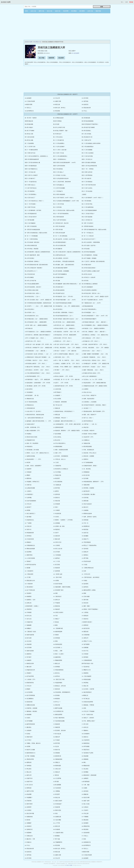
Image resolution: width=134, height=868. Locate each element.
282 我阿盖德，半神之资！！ (61, 418)
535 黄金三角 (85, 686)
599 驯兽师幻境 (57, 756)
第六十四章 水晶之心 (30, 185)
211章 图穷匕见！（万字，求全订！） (63, 341)
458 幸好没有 (85, 603)
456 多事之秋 (28, 603)
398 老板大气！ (86, 539)
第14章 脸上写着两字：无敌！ (61, 131)
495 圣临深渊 (28, 644)
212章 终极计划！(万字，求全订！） (91, 341)
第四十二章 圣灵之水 (87, 159)
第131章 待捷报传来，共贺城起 (90, 255)
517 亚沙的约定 (86, 667)
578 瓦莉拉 (27, 734)
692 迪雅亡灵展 (57, 101)
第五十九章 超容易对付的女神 (61, 178)
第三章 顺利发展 (86, 118)
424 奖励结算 (57, 568)
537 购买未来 (57, 689)
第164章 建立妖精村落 (59, 290)
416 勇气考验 (85, 558)
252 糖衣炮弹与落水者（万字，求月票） (63, 386)
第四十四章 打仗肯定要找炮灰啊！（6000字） (65, 163)
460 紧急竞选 (57, 606)
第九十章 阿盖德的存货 (31, 214)
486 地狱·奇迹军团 (29, 635)
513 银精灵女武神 (29, 663)
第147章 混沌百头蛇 (30, 274)
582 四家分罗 (57, 737)
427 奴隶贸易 (57, 571)
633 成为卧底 (85, 791)
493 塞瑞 (55, 641)
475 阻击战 (56, 622)
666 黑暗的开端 (86, 826)
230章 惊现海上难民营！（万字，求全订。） (36, 364)
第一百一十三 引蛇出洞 (88, 236)
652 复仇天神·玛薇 (29, 813)
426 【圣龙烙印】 (29, 571)
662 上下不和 (57, 823)
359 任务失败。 (86, 498)
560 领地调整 (28, 715)
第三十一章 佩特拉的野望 (31, 150)
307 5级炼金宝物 (86, 443)
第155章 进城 (57, 281)
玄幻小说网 (69, 865)
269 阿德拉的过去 (29, 405)
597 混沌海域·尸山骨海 (87, 753)
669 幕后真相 (85, 829)
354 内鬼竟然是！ (29, 494)
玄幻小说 (49, 11)
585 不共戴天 (57, 740)
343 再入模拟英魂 (58, 482)
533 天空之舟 (28, 686)
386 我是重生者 (86, 526)
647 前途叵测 (57, 807)
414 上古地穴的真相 (30, 558)
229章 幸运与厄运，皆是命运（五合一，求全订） (94, 360)
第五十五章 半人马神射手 (31, 175)
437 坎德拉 (84, 581)
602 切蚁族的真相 (58, 759)
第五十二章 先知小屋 (30, 172)
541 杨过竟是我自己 (87, 692)
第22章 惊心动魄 (29, 140)
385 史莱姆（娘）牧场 (59, 526)
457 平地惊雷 (57, 603)
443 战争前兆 (85, 587)
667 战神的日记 (29, 829)
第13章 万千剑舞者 (29, 131)
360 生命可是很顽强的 (30, 501)
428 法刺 (84, 571)
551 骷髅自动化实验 (30, 705)
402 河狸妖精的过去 (30, 545)
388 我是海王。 (57, 529)
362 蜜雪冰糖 (85, 501)
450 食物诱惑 (28, 596)
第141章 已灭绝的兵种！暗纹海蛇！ (34, 268)
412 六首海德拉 (57, 555)
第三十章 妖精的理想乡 (88, 147)
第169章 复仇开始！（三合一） (33, 297)
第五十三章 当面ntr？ (59, 172)
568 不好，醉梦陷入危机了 (88, 721)
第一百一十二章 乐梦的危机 (60, 236)
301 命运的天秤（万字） (88, 437)
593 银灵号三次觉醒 (30, 750)
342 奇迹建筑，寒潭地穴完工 (32, 482)
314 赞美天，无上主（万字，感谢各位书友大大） (37, 453)
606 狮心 (84, 762)
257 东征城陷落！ (29, 392)
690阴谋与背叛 (29, 104)
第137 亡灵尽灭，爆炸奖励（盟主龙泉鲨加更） (94, 261)
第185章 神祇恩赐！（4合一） (89, 312)
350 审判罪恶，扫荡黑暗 (88, 488)
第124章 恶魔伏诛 (58, 249)
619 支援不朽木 (29, 778)
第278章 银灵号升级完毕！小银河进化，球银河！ (94, 405)
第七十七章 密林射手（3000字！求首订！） (93, 198)
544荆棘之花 (85, 695)
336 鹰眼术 (27, 475)
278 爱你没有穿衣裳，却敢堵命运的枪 (34, 415)
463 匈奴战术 (57, 609)
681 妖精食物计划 (86, 842)
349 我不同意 (57, 488)
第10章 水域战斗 (29, 127)
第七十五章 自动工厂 (30, 198)
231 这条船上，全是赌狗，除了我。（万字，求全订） (67, 364)
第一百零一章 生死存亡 (88, 223)
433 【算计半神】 (58, 577)
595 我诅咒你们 (86, 750)
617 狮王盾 (56, 775)
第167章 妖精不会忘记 (59, 293)
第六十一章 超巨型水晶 (31, 182)
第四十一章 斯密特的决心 (60, 159)
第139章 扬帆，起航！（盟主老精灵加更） (64, 265)
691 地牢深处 (85, 101)
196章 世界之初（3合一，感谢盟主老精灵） (64, 325)
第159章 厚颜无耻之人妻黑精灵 (90, 284)
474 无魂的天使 (29, 622)
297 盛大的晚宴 (57, 434)
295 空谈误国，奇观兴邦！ (88, 431)
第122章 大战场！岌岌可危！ (89, 245)
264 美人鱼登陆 (57, 399)
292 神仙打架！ (86, 427)
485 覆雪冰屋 (85, 632)
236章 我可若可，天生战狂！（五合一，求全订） (94, 367)
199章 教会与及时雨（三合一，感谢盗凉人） (65, 328)
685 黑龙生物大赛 (86, 108)
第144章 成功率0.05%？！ (31, 271)
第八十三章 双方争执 (87, 204)
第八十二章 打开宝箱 (59, 204)
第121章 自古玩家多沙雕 (59, 245)
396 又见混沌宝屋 (29, 539)
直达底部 (61, 58)
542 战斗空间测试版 (30, 695)
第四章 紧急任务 (29, 121)
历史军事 (66, 11)
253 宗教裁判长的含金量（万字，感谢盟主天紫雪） (95, 386)
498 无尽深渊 (28, 648)
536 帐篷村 (27, 689)
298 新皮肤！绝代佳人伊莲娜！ (90, 434)
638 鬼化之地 (57, 797)
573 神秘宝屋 (57, 727)
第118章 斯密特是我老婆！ (60, 242)
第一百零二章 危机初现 (31, 226)
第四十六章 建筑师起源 (31, 166)
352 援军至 (56, 491)
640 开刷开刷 (28, 801)
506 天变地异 (85, 654)
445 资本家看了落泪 (58, 590)
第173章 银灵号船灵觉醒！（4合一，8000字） (65, 300)
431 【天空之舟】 (86, 574)
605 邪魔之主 (57, 762)
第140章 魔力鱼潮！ (87, 265)
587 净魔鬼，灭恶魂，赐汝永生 (33, 743)
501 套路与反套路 (29, 651)
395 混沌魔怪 (85, 536)
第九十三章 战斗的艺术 (31, 217)
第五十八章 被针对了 (30, 178)
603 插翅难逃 (85, 759)
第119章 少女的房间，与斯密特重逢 (91, 242)
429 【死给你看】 (29, 574)
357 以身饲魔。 (29, 498)
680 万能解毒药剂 (58, 842)
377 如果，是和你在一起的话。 (90, 517)
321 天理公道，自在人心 (59, 459)
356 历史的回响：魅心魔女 (88, 494)
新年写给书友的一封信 (87, 663)
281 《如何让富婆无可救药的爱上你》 (34, 418)
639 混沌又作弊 (86, 797)
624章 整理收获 (86, 782)
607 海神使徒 (28, 766)
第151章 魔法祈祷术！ (59, 277)
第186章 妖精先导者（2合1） (32, 316)
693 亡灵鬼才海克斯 (30, 101)
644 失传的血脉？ (58, 804)
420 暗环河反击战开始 (30, 565)
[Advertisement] (67, 27)
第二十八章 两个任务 (30, 147)
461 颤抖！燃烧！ (86, 606)
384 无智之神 (28, 526)
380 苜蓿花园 (85, 520)
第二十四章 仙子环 (86, 140)
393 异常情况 (28, 536)
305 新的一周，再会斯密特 (32, 443)
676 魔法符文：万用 (30, 839)
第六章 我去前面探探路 (88, 121)
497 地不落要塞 (86, 644)
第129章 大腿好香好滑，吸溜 (32, 255)
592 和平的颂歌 (86, 746)
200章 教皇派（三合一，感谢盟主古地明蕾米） (94, 328)
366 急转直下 (28, 507)
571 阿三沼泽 (85, 724)
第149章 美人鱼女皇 (87, 274)
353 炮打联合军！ (86, 491)
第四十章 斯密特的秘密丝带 (32, 159)
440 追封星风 (85, 584)
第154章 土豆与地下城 (30, 281)
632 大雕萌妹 (57, 791)
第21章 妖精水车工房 (87, 137)
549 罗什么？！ (57, 702)
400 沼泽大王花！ (58, 542)
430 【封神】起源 (58, 574)
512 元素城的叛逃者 (87, 660)
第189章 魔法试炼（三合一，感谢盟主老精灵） (37, 319)
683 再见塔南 (57, 111)
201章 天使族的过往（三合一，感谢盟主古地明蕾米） (38, 332)
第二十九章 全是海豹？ (59, 147)
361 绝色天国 (57, 501)
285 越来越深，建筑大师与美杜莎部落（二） (65, 421)
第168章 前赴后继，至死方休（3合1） (91, 293)
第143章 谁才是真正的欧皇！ (89, 268)
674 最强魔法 (57, 836)
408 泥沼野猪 (28, 552)
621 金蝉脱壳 (85, 778)
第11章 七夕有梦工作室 (59, 127)
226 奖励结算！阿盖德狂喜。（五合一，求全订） (94, 357)
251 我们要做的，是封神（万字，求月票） (36, 386)
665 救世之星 (57, 826)
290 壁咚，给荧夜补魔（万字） (33, 427)
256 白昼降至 (85, 389)
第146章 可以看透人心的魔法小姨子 (91, 271)
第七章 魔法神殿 (29, 124)
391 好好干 (56, 533)
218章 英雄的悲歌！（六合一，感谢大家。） (36, 351)
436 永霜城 (56, 581)
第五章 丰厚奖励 (57, 121)
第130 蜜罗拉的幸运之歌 (59, 255)
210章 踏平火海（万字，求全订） (33, 341)
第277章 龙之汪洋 (58, 405)
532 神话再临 (85, 683)
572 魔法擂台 (28, 727)
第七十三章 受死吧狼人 (31, 194)
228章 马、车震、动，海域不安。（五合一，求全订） (67, 360)
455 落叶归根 (85, 600)
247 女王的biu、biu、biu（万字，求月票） (92, 379)
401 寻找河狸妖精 (86, 542)
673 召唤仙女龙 (29, 836)
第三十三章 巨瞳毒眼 (87, 150)
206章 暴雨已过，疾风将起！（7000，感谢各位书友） (95, 335)
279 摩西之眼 (57, 415)
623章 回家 (56, 782)
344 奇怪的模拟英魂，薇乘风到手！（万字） (93, 482)
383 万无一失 (85, 523)
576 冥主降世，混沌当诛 (59, 730)
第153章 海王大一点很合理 (88, 277)
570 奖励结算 (57, 724)
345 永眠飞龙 (28, 485)
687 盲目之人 (28, 108)
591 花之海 (56, 746)
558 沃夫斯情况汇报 (58, 711)
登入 (122, 2)
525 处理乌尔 (57, 676)
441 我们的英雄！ (29, 587)
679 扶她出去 (28, 842)
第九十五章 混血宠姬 (87, 217)
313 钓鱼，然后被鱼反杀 (88, 450)
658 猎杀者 (27, 820)
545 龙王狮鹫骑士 (29, 699)
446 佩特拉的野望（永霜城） (89, 590)
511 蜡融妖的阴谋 (58, 660)
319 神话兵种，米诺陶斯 (88, 456)
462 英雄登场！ (29, 609)
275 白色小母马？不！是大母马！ (33, 411)
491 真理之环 (85, 638)
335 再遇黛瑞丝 (86, 472)
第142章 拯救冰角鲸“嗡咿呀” (60, 268)
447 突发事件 (28, 593)
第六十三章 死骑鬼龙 (87, 182)
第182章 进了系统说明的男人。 (90, 309)
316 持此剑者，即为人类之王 (89, 453)
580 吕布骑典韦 (86, 734)
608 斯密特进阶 (57, 766)
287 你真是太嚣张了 (30, 424)
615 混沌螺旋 (85, 772)
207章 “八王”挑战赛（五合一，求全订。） (35, 338)
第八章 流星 (56, 124)
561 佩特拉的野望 (58, 715)
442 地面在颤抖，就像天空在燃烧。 (62, 587)
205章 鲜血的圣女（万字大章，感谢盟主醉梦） (65, 335)
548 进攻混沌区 (29, 702)
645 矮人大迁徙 (86, 804)
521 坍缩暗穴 (28, 673)
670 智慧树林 (28, 833)
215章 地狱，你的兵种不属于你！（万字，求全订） (95, 344)
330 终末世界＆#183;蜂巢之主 (61, 469)
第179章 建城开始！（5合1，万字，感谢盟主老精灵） (67, 306)
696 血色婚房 (75, 53)
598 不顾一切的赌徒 (30, 756)
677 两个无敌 (57, 839)
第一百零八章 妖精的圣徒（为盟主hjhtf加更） (36, 233)
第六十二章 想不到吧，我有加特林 (62, 182)
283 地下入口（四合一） (88, 418)
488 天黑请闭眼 (86, 635)
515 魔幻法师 (28, 667)
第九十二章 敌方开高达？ (88, 214)
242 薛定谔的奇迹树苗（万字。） (33, 376)
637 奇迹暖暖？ (29, 797)
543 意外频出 (57, 695)
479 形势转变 (85, 625)
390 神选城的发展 (29, 533)
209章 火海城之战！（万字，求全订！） (92, 338)
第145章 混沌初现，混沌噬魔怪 (61, 271)
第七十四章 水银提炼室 (59, 194)
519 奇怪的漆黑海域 (58, 670)
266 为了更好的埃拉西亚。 (32, 402)
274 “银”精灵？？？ (87, 408)
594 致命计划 (57, 750)
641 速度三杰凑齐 (58, 801)
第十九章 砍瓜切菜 (29, 137)
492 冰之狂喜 (28, 641)
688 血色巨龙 (85, 104)
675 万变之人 (85, 836)
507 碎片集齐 (28, 657)
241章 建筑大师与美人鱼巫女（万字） (91, 373)
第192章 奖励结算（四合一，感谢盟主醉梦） (36, 322)
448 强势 (55, 593)
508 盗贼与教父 (57, 657)
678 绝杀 (84, 839)
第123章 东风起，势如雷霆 (32, 249)
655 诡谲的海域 (29, 817)
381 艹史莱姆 (28, 523)
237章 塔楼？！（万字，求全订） (62, 370)
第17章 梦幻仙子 (57, 134)
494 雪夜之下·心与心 (87, 641)
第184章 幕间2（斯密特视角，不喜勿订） (64, 312)
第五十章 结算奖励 (58, 169)
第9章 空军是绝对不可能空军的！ (90, 124)
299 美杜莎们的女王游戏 (31, 437)
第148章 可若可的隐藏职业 (60, 274)
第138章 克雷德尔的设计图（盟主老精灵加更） (37, 265)
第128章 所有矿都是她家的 (88, 252)
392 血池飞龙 (85, 533)
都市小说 (41, 11)
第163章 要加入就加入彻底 (32, 290)
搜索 (102, 7)
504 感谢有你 (28, 654)
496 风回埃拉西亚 (58, 644)
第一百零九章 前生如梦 (59, 233)
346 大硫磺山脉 (57, 485)
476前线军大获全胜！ (87, 622)
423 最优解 (27, 568)
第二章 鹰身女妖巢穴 (59, 118)
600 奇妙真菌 (85, 756)
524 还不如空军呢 (29, 676)
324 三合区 (56, 462)
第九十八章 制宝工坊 (87, 220)
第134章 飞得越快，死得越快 (89, 258)
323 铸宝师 (27, 462)
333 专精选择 (28, 472)
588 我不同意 (57, 743)
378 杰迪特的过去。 (30, 520)
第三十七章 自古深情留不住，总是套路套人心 (36, 156)
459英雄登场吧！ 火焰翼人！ (32, 606)
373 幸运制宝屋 (57, 514)
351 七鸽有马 (28, 491)
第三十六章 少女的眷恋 (88, 153)
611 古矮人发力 (57, 769)
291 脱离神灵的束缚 (58, 427)
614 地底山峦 (57, 772)
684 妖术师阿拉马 (29, 111)
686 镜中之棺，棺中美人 (59, 108)
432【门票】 (28, 577)
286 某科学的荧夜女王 (87, 421)
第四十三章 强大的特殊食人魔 (32, 163)
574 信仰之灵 (85, 727)
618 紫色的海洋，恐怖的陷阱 (89, 775)
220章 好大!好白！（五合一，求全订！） (92, 351)
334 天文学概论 (57, 472)
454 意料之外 (57, 600)
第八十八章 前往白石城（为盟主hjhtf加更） (64, 210)
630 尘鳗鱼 (84, 788)
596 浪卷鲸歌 (57, 753)
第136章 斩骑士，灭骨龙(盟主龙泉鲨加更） (64, 261)
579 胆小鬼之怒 (57, 734)
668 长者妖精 (57, 829)
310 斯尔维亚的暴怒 (87, 446)
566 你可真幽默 (29, 721)
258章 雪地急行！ (58, 392)
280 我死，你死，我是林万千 (89, 415)
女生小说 (33, 11)
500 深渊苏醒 (85, 648)
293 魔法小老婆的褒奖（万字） (33, 431)
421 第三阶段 (57, 565)
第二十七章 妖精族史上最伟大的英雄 (91, 143)
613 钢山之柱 (28, 772)
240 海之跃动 (57, 373)
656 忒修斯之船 (57, 817)
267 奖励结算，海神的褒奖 (60, 402)
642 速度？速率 (86, 801)
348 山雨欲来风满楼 (30, 488)
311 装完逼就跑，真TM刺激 (32, 450)
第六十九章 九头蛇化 (87, 188)
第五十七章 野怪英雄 (87, 175)
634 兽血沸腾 (28, 794)
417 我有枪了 (28, 561)
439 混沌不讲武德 (58, 584)
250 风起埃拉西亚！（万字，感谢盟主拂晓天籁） (94, 383)
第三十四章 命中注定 (30, 153)
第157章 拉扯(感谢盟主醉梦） (32, 284)
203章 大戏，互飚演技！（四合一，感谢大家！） (94, 332)
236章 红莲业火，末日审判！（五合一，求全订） (37, 370)
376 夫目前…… (57, 517)
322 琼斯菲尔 (85, 459)
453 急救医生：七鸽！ (30, 600)
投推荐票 (51, 58)
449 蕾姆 (84, 593)
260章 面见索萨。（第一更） (32, 395)
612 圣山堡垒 (85, 769)
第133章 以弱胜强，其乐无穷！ (61, 258)
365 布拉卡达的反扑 (87, 504)
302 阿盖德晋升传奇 (30, 440)
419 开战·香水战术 (86, 561)
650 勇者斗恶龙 (57, 810)
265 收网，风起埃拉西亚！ (88, 399)
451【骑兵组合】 (58, 596)
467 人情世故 (85, 612)
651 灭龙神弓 (85, 810)
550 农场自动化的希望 (87, 702)
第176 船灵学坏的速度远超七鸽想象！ (63, 303)
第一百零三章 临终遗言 (59, 226)
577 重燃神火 (85, 730)
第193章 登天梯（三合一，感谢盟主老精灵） (65, 322)
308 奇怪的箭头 (29, 446)
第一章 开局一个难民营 (31, 118)
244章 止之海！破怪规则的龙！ (90, 376)
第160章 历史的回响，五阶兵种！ (33, 287)
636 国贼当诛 (85, 794)
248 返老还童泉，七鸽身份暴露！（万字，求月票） (38, 383)
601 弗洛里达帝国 (29, 759)
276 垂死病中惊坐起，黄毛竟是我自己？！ (64, 411)
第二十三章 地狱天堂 (59, 140)
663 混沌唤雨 (85, 823)
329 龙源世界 (28, 469)
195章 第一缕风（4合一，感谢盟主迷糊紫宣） (36, 325)
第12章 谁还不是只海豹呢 (88, 127)
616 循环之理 (28, 775)
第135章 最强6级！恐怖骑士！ (32, 261)
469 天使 (55, 616)
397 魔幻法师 (57, 539)
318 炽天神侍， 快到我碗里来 (61, 456)
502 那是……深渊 (58, 651)
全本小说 (90, 11)
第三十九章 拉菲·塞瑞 (87, 156)
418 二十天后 (57, 561)
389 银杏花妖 (85, 529)
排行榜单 (82, 11)
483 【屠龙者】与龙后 (30, 632)
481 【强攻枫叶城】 (58, 628)
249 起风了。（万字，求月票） (61, 383)
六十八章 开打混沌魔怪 (59, 188)
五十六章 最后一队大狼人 (60, 175)
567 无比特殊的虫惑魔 (59, 721)
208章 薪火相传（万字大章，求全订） (63, 338)
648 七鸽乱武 (85, 807)
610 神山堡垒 (28, 769)
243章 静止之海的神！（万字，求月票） (63, 376)
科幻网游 (74, 11)
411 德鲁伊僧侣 (29, 555)
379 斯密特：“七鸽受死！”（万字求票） (63, 520)
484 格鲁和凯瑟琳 (58, 632)
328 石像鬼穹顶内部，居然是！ (90, 466)
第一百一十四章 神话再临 (31, 239)
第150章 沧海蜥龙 (29, 277)
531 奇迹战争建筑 (58, 683)
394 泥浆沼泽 (57, 536)
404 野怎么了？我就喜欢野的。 (90, 545)
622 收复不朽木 (29, 782)
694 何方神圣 (85, 98)
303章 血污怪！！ (58, 440)
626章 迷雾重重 (57, 785)
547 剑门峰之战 (86, 699)
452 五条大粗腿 (86, 596)
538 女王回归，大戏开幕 (88, 689)
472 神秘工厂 (57, 619)
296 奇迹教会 (28, 434)
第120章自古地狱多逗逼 (31, 245)
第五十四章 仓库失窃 (87, 172)
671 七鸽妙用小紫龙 (58, 833)
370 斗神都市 (57, 510)
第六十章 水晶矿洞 (86, 178)
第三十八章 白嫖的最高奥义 (60, 156)
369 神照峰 (27, 510)
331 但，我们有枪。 (87, 469)
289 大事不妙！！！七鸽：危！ (90, 424)
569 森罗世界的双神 (30, 724)
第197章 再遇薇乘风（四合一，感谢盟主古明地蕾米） (95, 325)
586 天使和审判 (86, 740)
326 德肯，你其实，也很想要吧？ (33, 466)
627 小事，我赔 (86, 785)
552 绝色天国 (57, 705)
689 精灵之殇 (57, 104)
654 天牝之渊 (85, 813)
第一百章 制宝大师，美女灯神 (61, 223)
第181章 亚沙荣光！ (30, 309)
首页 (26, 11)
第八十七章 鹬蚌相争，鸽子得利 (33, 210)
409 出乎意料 (57, 552)
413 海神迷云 (85, 555)
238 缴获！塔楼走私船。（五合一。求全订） (93, 370)
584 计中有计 (28, 740)
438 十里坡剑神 (29, 584)
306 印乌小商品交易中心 (59, 443)
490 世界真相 (57, 638)
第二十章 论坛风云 (58, 137)
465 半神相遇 (28, 612)
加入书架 (42, 58)
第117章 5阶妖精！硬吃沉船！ (32, 242)
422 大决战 (84, 565)
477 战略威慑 (28, 625)
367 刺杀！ (56, 507)
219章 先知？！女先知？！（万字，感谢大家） (65, 351)
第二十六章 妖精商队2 (59, 143)
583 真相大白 (85, 737)
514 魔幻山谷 (57, 663)
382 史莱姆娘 (57, 523)
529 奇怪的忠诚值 (86, 679)
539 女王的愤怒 (29, 692)
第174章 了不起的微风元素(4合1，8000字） (93, 300)
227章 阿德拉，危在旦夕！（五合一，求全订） (37, 360)
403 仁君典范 (57, 545)
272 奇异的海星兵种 (30, 408)
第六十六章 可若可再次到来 (89, 185)
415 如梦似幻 (57, 558)
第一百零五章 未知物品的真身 (32, 230)
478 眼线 (55, 625)
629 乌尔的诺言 (57, 788)
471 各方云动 (28, 619)
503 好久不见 (85, 651)
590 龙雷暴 (27, 746)
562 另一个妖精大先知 (87, 715)
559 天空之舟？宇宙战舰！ (88, 711)
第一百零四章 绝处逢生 (88, 226)
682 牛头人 (84, 111)
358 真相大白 (57, 498)
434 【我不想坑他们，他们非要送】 (91, 577)
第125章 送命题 (86, 249)
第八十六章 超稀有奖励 (88, 207)
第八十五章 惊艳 (57, 207)
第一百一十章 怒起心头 (88, 233)
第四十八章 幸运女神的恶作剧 (89, 166)
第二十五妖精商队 (29, 143)
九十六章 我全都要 (29, 220)
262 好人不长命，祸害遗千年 (89, 395)
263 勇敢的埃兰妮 (29, 399)
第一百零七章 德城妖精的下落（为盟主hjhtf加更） (94, 230)
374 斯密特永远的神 (87, 514)
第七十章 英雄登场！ (30, 191)
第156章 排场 (85, 281)
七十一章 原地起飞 (58, 191)
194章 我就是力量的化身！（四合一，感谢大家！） (95, 322)
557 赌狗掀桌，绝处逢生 (31, 711)
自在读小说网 (6, 2)
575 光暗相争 (28, 730)
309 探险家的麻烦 (58, 446)
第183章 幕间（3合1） (30, 312)
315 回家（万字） (58, 453)
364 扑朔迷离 (57, 504)
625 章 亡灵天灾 (29, 785)
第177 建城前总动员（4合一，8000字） (92, 303)
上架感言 (84, 194)
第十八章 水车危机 (86, 134)
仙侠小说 (58, 11)
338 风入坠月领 (86, 475)
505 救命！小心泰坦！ (59, 654)
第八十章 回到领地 (86, 201)
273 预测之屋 (57, 408)
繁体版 (131, 2)
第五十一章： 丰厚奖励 (88, 169)
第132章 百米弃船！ (30, 258)
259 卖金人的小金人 (87, 392)
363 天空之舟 (28, 504)
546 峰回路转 (57, 699)
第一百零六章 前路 (58, 230)
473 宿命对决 (85, 619)
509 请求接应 (85, 657)
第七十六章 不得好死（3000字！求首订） (64, 198)
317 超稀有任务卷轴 (30, 456)
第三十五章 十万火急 (59, 153)
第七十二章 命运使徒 (87, 191)
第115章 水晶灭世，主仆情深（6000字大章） (65, 239)
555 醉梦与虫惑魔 (58, 708)
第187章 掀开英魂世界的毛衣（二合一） (63, 316)
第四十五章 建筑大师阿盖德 (89, 163)
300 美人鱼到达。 (58, 437)
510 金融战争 (28, 660)
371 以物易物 (85, 510)
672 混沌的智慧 (86, 833)
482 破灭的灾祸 (86, 628)
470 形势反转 (85, 616)
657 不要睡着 (85, 817)
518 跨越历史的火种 (30, 670)
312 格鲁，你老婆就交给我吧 (61, 450)
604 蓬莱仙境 (28, 762)
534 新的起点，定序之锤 (59, 686)
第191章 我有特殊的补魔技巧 (89, 319)
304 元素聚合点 (86, 440)
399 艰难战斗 (28, 542)
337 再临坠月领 (57, 475)
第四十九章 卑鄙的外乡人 (31, 169)
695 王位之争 (57, 98)
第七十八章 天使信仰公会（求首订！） (35, 201)
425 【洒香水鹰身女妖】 (88, 568)
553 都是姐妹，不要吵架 (88, 705)
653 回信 (55, 813)
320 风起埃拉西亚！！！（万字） (33, 459)
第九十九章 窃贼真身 (30, 223)
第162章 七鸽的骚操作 (87, 287)
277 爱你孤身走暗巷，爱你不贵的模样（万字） (94, 411)
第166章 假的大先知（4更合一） (33, 293)
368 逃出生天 (85, 507)
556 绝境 (84, 708)
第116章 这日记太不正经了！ (89, 239)
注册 (126, 2)
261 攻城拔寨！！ (58, 395)
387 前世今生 (28, 529)
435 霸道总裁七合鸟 (30, 581)
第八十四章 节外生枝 (30, 207)
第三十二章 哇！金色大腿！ (60, 150)
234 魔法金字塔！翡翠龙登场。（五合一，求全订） (38, 367)
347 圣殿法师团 (86, 485)
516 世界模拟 (57, 667)
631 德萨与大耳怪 (29, 791)
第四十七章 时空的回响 (59, 166)
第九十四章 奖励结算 (59, 217)
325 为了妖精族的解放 (87, 462)
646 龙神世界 (28, 807)
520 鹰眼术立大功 (86, 670)
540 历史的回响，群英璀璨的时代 (62, 692)
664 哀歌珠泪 (28, 826)
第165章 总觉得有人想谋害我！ (90, 290)
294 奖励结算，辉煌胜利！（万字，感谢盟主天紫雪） (67, 431)
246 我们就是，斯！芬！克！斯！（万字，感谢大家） (67, 379)
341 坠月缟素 (85, 478)
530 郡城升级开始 (29, 683)
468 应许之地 (28, 616)
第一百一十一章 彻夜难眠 (31, 236)
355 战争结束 (57, 494)
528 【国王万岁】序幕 (59, 679)
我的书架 (98, 11)
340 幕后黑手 (57, 478)
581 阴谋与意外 (29, 737)
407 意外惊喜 (85, 549)
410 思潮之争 (85, 552)
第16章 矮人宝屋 (29, 134)
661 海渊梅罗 (28, 823)
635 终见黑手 (57, 794)
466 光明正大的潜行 (58, 612)
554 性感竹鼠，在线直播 (31, 708)
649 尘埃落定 (28, 810)
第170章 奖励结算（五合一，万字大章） (63, 297)
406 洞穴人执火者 (58, 549)
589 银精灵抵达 (86, 743)
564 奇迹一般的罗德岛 (59, 718)
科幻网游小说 (37, 42)
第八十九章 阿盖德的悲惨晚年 (89, 210)
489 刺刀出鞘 (28, 638)
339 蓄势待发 (28, 478)
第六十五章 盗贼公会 (59, 185)
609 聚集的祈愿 (86, 766)
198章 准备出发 (29, 328)
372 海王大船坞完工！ (30, 514)
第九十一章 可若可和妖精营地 (61, 214)
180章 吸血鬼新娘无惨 (87, 306)
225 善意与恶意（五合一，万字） (62, 357)
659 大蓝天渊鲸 (57, 820)
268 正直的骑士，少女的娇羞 (89, 402)
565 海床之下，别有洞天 (88, 718)
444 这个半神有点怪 (30, 590)
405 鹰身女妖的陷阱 (30, 549)
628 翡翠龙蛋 (28, 788)
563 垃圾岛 (27, 718)
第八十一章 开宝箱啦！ (31, 204)
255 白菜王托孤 (57, 389)
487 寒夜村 (56, 635)
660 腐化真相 (85, 820)
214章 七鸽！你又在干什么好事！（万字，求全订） (66, 344)
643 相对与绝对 (29, 804)
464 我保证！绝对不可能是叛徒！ (90, 609)
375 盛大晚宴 (28, 517)
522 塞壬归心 (57, 673)
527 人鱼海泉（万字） (30, 679)
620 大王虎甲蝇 (57, 778)
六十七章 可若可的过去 (31, 188)
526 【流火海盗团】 (87, 676)
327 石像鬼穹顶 (57, 466)
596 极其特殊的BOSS (30, 753)
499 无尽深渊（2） (58, 648)
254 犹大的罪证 (29, 389)
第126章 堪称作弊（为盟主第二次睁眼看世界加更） (38, 252)
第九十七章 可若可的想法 (60, 220)
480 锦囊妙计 (28, 628)
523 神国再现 (85, 673)
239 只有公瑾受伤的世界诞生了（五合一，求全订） (38, 373)
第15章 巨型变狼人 (86, 131)
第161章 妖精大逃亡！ (59, 287)
